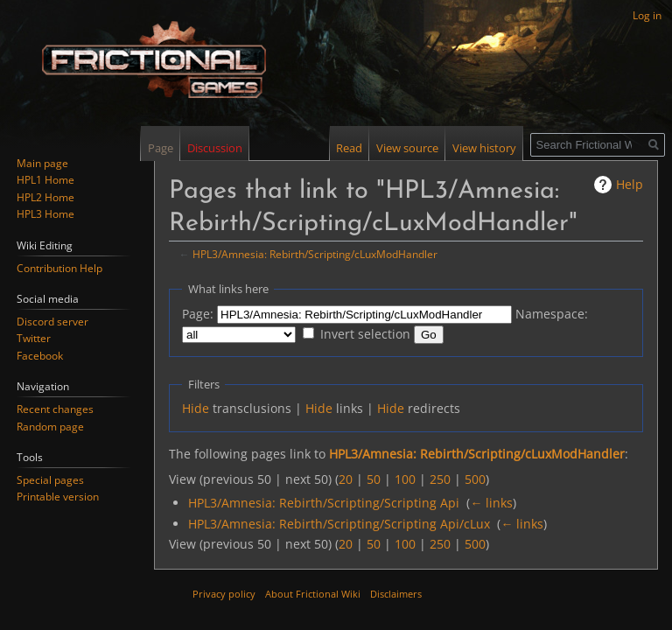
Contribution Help (59, 268)
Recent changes (55, 409)
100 (405, 479)
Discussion (215, 148)
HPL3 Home (45, 214)
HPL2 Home (45, 197)
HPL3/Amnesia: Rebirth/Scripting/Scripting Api (324, 503)
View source (407, 148)
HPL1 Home (45, 180)
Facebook (40, 356)
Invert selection (365, 334)
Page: (198, 314)
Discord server (52, 322)
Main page (42, 163)
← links (491, 503)
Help (630, 184)
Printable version (58, 497)
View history (484, 148)
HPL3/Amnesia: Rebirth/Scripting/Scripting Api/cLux (339, 524)
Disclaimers (396, 594)
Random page (50, 427)
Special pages (50, 480)
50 (374, 479)
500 (475, 479)
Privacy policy (224, 594)
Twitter (34, 338)
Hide (196, 408)
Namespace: (552, 314)
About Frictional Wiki (313, 594)
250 (440, 479)
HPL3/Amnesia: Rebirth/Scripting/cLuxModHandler (315, 254)
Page (161, 148)
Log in (647, 15)
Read (349, 148)
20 (346, 479)
